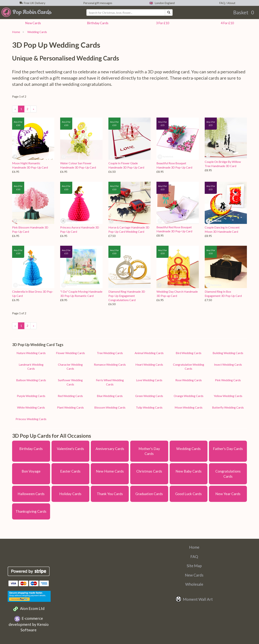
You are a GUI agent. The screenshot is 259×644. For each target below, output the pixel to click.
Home (16, 32)
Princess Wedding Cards (31, 419)
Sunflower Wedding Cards (70, 382)
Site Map (194, 566)
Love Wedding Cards (149, 380)
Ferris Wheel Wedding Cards (110, 382)
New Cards (194, 575)
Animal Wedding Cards (149, 353)
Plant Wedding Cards (70, 407)
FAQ (194, 556)
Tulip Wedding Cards (149, 407)
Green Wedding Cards (149, 396)
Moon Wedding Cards (189, 407)
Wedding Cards (37, 32)
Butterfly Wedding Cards (228, 407)
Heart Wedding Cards (149, 364)
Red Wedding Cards (70, 396)
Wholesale (194, 584)
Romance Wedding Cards (110, 364)
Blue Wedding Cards (110, 396)
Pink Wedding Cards (228, 380)
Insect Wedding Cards (228, 364)
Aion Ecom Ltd (29, 609)
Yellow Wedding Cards (228, 396)
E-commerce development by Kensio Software (29, 624)
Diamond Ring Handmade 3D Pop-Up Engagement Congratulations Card (127, 296)
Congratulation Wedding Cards (189, 367)
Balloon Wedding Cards (31, 380)
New (32, 23)
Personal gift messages (97, 3)
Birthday (97, 23)
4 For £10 (227, 23)
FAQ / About (227, 3)
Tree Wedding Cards (110, 353)
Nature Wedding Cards (31, 353)
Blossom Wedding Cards (110, 407)
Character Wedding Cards (70, 367)
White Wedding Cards (31, 407)
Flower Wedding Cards (70, 353)
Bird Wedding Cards (189, 353)
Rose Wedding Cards (189, 380)
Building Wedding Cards (228, 353)
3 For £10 (162, 23)
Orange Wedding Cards (189, 396)
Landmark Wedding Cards (31, 367)
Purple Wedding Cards (31, 396)
